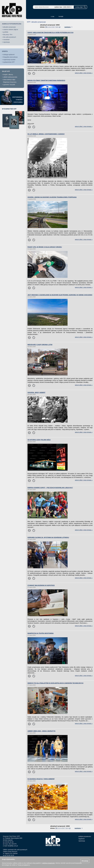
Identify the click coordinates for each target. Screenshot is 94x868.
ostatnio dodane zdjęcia (11, 30)
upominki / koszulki (9, 85)
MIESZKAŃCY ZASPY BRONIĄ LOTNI (40, 345)
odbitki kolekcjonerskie (10, 77)
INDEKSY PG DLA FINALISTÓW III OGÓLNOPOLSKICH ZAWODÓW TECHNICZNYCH (55, 683)
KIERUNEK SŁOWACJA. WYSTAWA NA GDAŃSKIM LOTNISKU (48, 537)
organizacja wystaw (9, 60)
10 (60, 27)
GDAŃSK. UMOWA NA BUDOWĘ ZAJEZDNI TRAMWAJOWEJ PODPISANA (52, 197)
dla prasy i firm (8, 35)
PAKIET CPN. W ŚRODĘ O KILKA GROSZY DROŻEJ (45, 247)
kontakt (61, 16)
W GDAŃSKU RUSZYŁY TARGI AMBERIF (41, 779)
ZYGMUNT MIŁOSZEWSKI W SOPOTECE (41, 585)
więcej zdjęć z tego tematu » (84, 73)
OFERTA (5, 51)
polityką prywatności (49, 863)
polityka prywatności (85, 836)
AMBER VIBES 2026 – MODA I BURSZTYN (41, 731)
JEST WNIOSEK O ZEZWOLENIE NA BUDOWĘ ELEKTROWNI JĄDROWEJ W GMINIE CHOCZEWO (60, 295)
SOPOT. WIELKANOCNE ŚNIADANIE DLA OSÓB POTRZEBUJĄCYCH (50, 33)
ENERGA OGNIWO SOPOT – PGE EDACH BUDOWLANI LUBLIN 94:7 (50, 488)
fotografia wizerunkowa (10, 57)
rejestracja (6, 42)
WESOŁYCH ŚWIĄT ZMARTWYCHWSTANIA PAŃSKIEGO (46, 80)
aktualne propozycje (9, 27)
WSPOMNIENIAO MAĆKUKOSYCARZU (17, 100)
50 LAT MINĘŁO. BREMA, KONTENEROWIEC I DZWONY (46, 134)
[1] (46, 27)
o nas (53, 16)
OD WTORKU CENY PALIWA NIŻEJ (39, 440)
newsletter (6, 40)
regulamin (82, 839)
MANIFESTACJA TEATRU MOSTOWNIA (41, 633)
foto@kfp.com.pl (13, 846)
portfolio (6, 32)
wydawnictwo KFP (9, 62)
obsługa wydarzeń (9, 55)
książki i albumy (8, 75)
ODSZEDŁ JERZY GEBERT (36, 393)
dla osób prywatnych (10, 37)
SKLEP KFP (6, 71)
